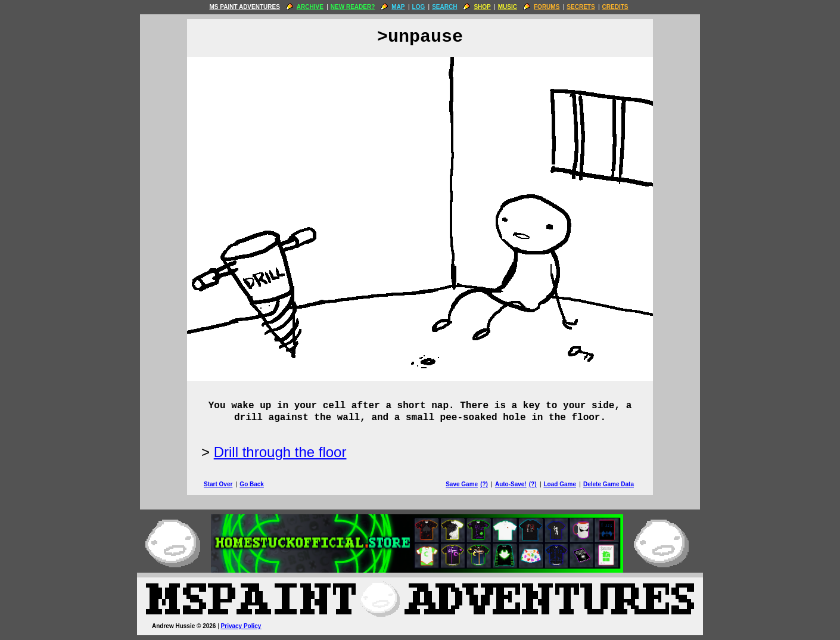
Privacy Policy (241, 626)
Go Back (252, 484)
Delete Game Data (609, 484)
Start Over (218, 484)
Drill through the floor (280, 452)
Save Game (462, 484)
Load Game (559, 484)
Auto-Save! (511, 484)
